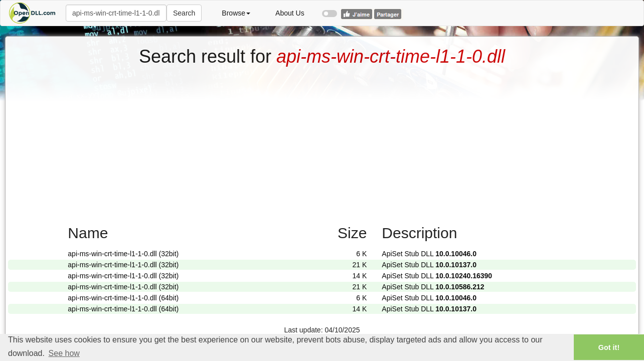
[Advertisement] (322, 142)
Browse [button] (236, 13)
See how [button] (64, 353)
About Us (290, 13)
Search (184, 13)
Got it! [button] (609, 347)
